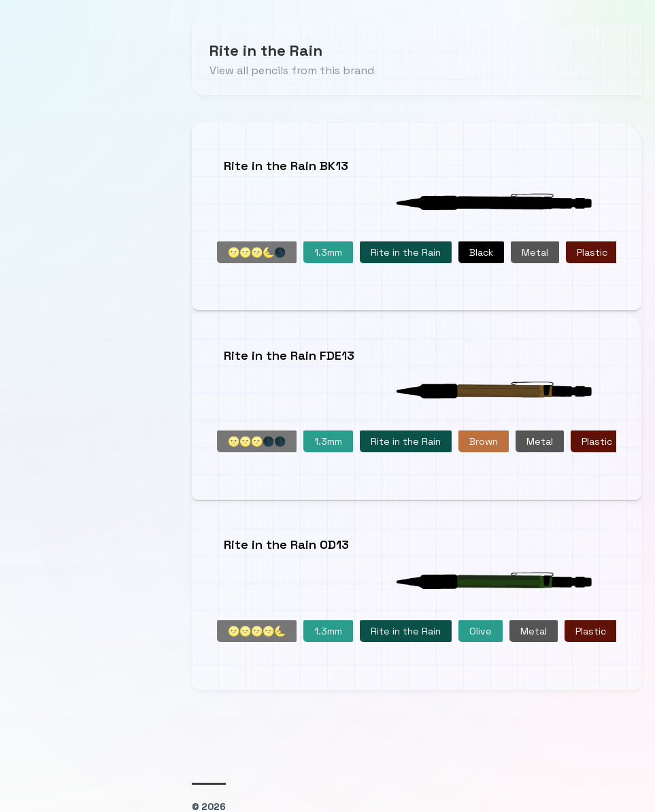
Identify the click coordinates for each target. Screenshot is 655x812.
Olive (481, 623)
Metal (535, 250)
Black (481, 250)
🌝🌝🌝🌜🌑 (257, 250)
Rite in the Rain (406, 250)
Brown (484, 437)
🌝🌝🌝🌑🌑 (257, 437)
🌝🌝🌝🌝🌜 (257, 623)
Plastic (592, 250)
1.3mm (328, 250)
